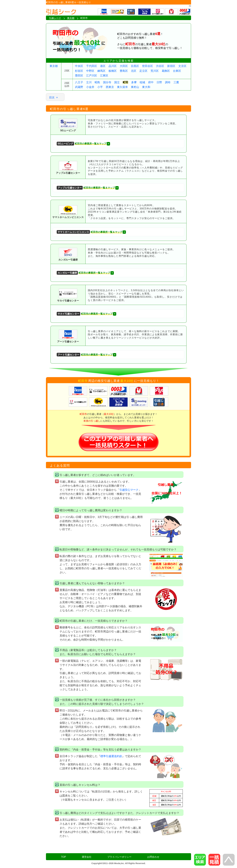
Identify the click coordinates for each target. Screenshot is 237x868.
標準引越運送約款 (111, 756)
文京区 (182, 66)
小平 (100, 87)
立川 (89, 82)
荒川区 (155, 71)
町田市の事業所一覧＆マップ (81, 144)
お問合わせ (153, 857)
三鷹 (176, 82)
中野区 (90, 71)
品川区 (113, 66)
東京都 (54, 66)
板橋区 (113, 71)
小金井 (90, 87)
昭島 (97, 82)
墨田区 (79, 76)
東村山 (135, 87)
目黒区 (135, 66)
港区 (103, 66)
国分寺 (107, 82)
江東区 (104, 76)
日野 (159, 82)
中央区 (79, 66)
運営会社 (87, 857)
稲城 (142, 82)
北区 (134, 71)
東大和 (146, 87)
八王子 (79, 82)
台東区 (177, 71)
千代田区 (92, 66)
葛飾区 (166, 71)
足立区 (143, 71)
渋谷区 (160, 66)
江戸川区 (92, 76)
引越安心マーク (129, 490)
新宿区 (171, 66)
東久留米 (122, 87)
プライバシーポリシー (119, 857)
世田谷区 (148, 66)
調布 (168, 82)
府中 (151, 82)
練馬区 (101, 71)
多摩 (134, 82)
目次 (52, 97)
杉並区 (79, 71)
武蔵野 (79, 87)
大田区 (124, 66)
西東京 (110, 87)
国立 (117, 82)
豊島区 (124, 71)
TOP (64, 857)
